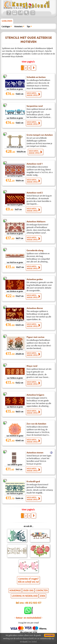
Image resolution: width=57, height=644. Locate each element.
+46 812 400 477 (33, 603)
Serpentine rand (35, 106)
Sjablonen (7, 21)
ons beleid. (33, 642)
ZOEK (42, 596)
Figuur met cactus (35, 337)
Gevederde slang (35, 250)
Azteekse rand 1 (35, 164)
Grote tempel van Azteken (40, 135)
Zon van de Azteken (36, 424)
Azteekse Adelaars (36, 221)
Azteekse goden (35, 279)
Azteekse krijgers (35, 395)
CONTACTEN (42, 590)
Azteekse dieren (35, 308)
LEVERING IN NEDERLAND (25, 596)
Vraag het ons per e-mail (28, 623)
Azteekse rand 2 (35, 192)
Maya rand (32, 366)
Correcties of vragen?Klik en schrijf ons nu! (28, 580)
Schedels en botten (36, 77)
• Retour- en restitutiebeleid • (28, 618)
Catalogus (6, 26)
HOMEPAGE (15, 590)
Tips (28, 26)
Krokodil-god (33, 481)
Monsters (18, 26)
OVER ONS (28, 590)
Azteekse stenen (35, 452)
